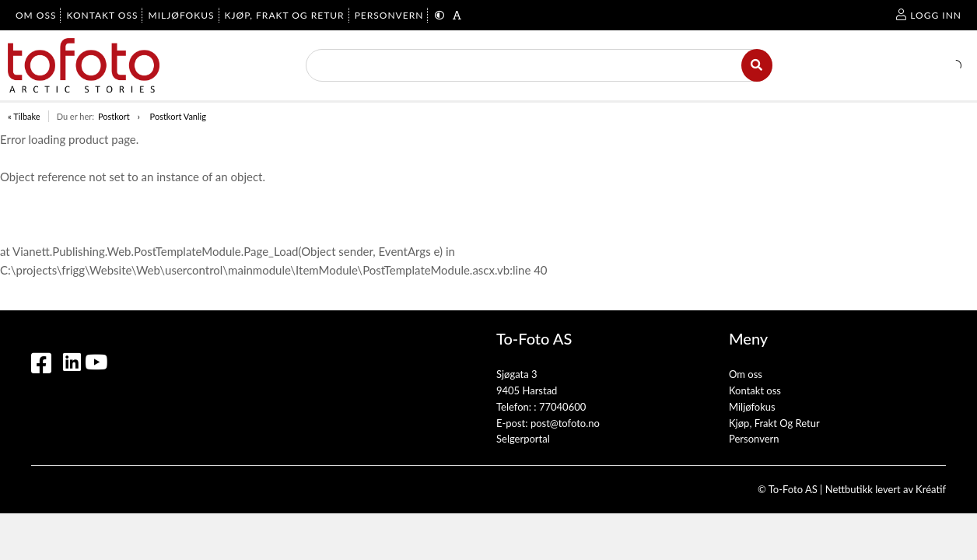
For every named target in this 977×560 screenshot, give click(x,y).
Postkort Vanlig (178, 116)
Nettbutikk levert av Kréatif (886, 489)
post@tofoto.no (565, 423)
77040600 (562, 407)
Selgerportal (523, 439)
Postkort (114, 116)
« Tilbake (24, 116)
